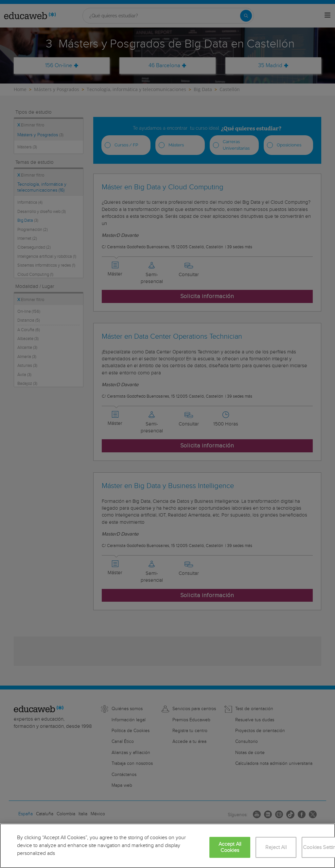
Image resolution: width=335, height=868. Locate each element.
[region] (167, 846)
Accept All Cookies (230, 847)
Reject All (276, 848)
